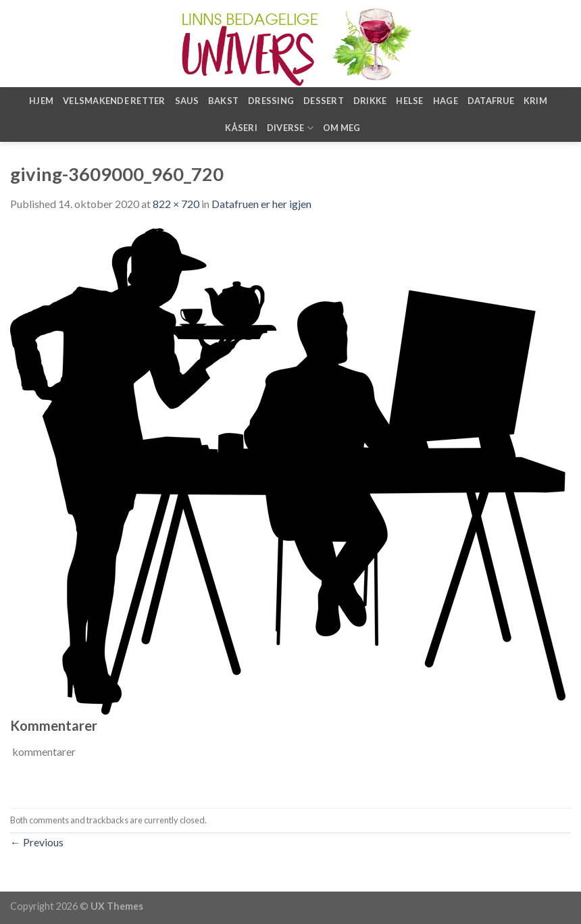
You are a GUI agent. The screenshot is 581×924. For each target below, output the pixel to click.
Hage (446, 101)
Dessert (324, 101)
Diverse (290, 128)
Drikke (370, 101)
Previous (37, 842)
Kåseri (241, 128)
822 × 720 (176, 204)
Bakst (223, 101)
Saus (187, 101)
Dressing (271, 101)
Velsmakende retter (114, 101)
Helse (409, 101)
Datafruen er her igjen (261, 204)
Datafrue (491, 101)
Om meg (342, 128)
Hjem (41, 101)
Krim (535, 101)
